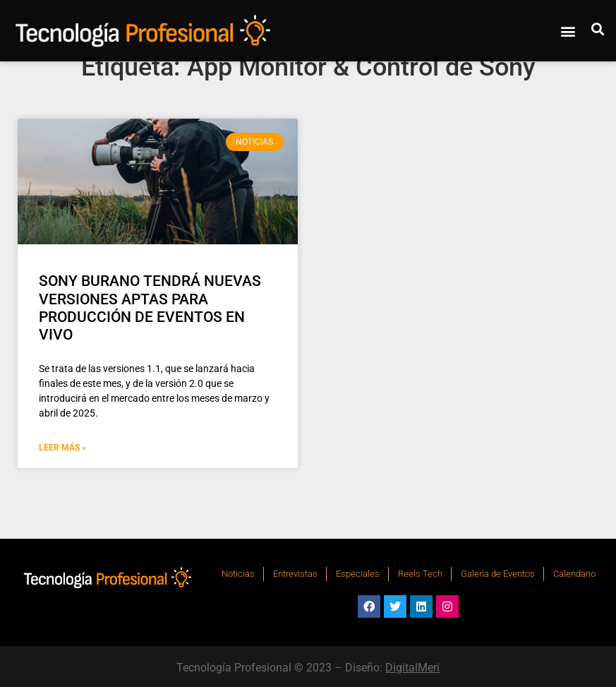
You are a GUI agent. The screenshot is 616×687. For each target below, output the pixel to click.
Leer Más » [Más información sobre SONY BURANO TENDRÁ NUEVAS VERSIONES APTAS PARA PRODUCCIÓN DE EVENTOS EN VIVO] (62, 448)
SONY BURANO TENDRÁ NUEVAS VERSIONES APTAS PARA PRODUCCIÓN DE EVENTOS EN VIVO (150, 308)
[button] (568, 31)
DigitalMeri (412, 668)
